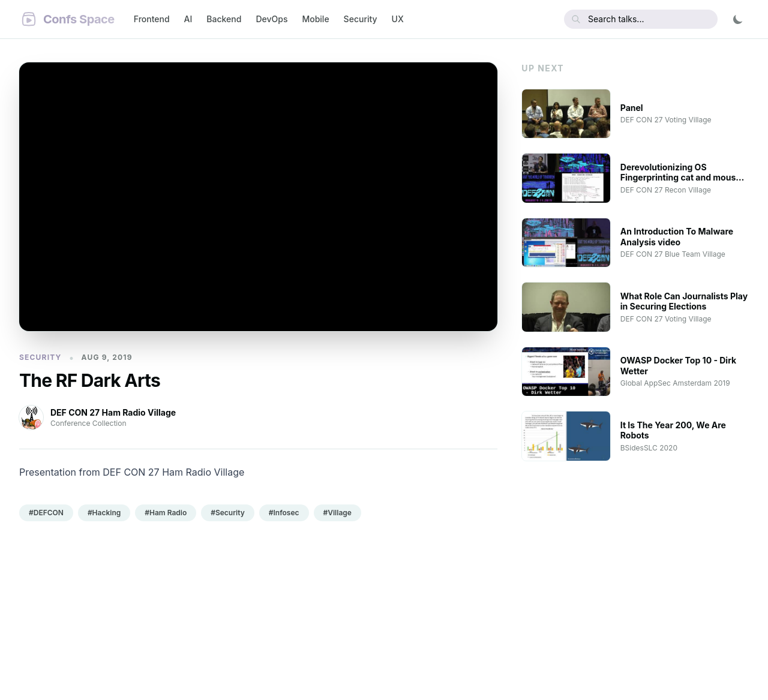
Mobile (315, 19)
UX (398, 19)
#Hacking (104, 513)
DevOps (271, 19)
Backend (224, 19)
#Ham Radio (166, 513)
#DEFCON (46, 513)
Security (361, 19)
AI (188, 19)
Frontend (152, 19)
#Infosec (284, 513)
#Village (337, 513)
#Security (228, 513)
